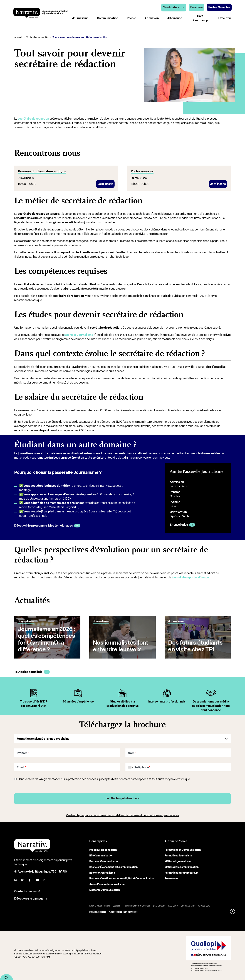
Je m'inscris (105, 184)
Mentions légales (98, 911)
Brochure (196, 7)
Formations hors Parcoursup (181, 872)
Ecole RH (117, 905)
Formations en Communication (183, 849)
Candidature (174, 7)
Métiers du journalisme (178, 860)
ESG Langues (159, 905)
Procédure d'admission (103, 849)
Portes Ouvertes (219, 7)
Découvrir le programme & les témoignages (44, 526)
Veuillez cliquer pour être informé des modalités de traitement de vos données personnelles (122, 814)
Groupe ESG (204, 905)
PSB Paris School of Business (137, 905)
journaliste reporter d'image (190, 576)
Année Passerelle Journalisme (107, 883)
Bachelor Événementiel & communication (113, 866)
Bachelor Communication (104, 860)
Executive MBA (188, 905)
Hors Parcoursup (200, 18)
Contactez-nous (25, 890)
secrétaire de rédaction (33, 119)
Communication (108, 18)
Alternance (175, 18)
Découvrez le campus (29, 897)
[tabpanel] (34, 700)
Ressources (171, 877)
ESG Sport (173, 905)
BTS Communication (101, 855)
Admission (152, 18)
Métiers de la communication (182, 866)
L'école (131, 18)
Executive (225, 18)
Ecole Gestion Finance (100, 905)
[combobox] (130, 766)
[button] (232, 910)
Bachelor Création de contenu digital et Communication (122, 877)
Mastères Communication (105, 889)
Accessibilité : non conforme (123, 911)
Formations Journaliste (178, 855)
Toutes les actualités (37, 37)
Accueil (18, 37)
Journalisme (80, 18)
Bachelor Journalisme (79, 335)
